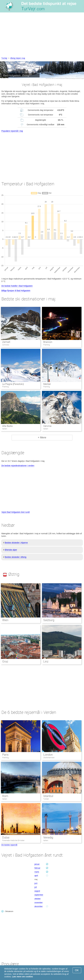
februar (37, 868)
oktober (37, 899)
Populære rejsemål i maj (12, 131)
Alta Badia (7, 426)
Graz (5, 661)
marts (37, 872)
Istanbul (48, 796)
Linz (46, 661)
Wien (5, 620)
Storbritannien (49, 758)
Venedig (48, 837)
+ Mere (42, 437)
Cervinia (47, 426)
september (39, 895)
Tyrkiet (46, 799)
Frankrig (5, 758)
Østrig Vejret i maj (18, 58)
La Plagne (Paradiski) (13, 384)
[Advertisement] (42, 35)
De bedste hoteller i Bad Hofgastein (17, 286)
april (36, 876)
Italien (5, 799)
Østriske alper (11, 550)
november (39, 902)
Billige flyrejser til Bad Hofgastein (16, 291)
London (48, 755)
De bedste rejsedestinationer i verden (18, 466)
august (37, 891)
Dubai (6, 837)
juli (36, 887)
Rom (5, 796)
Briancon (48, 342)
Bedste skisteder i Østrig (16, 557)
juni (36, 883)
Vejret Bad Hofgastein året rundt (16, 512)
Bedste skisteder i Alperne (16, 543)
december (39, 906)
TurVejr (4, 58)
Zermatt (6, 342)
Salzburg (49, 620)
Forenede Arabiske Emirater (13, 840)
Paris (5, 755)
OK (77, 970)
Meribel (47, 384)
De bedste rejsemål (9, 845)
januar (37, 864)
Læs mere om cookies (22, 977)
